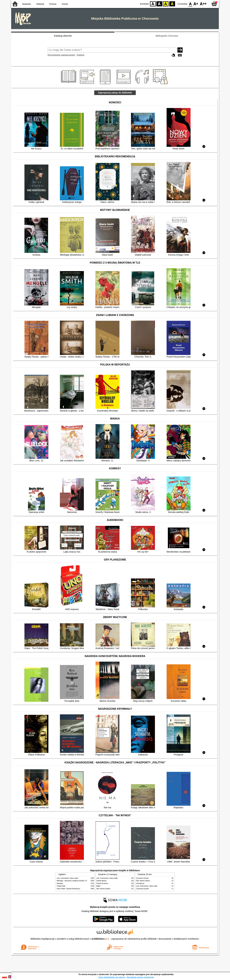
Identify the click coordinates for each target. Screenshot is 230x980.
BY (172, 4)
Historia (40, 4)
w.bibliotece (100, 939)
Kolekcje (80, 55)
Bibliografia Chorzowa (167, 36)
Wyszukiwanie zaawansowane (61, 55)
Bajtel (98, 886)
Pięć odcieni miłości (103, 889)
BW (159, 4)
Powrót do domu (102, 883)
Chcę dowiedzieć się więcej (112, 977)
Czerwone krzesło (142, 878)
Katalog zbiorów (63, 36)
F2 (203, 4)
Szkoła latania (101, 881)
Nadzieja (60, 883)
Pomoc (53, 4)
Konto (65, 4)
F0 (190, 4)
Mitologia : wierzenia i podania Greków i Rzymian (74, 881)
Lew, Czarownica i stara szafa (67, 878)
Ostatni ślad (61, 886)
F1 (196, 4)
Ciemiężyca (140, 883)
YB (166, 4)
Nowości (27, 4)
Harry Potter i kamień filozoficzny (68, 889)
